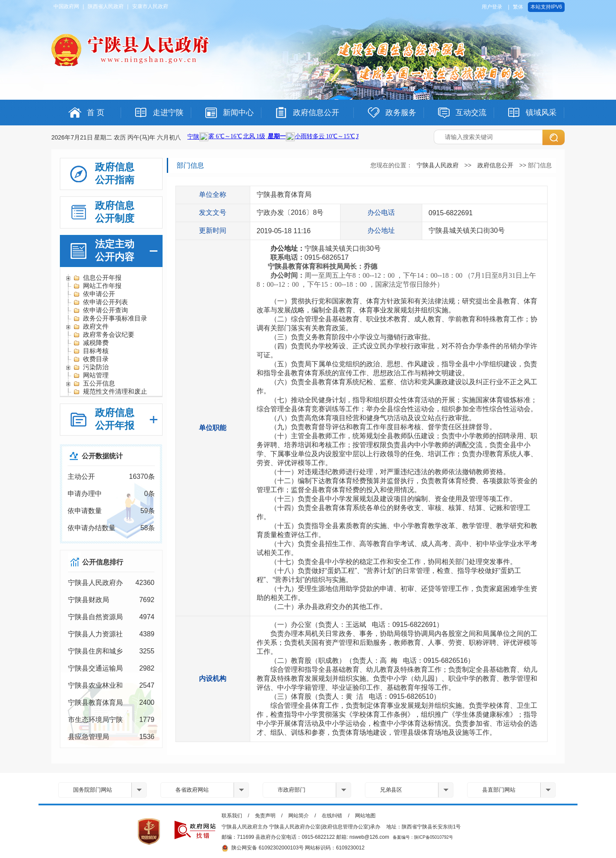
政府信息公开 (495, 165)
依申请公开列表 (101, 302)
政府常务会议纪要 (104, 335)
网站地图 (365, 816)
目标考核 (91, 351)
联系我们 (232, 816)
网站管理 (91, 375)
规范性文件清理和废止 (110, 392)
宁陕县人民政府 (438, 165)
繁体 (518, 7)
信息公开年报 (97, 278)
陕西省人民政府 (106, 6)
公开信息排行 (103, 562)
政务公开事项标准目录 (110, 318)
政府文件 (91, 327)
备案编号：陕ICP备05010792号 (423, 837)
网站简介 (299, 816)
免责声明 (265, 816)
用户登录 (492, 7)
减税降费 (91, 343)
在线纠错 (332, 816)
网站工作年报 (97, 286)
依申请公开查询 (101, 310)
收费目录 (91, 359)
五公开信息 (94, 383)
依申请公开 (94, 294)
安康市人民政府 (150, 6)
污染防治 (91, 367)
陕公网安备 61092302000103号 (263, 848)
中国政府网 (66, 6)
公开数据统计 (102, 456)
